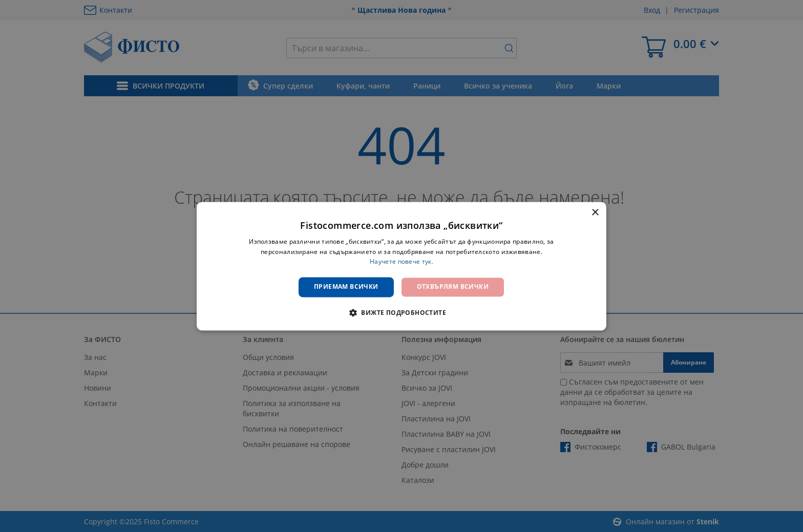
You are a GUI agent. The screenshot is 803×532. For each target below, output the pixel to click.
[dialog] (401, 266)
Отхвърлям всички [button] (453, 287)
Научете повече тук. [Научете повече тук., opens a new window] (401, 262)
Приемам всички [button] (346, 287)
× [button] (595, 213)
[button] (401, 312)
